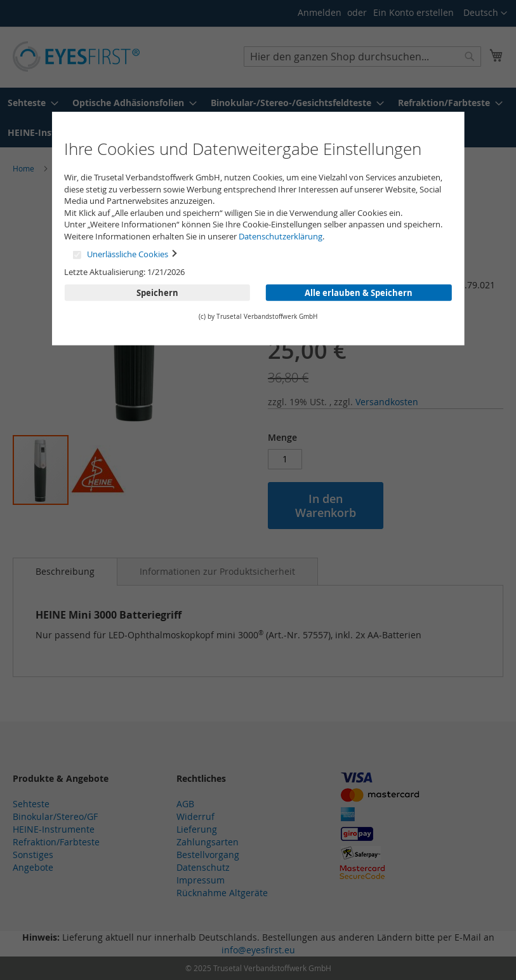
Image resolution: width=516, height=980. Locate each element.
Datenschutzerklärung (281, 236)
